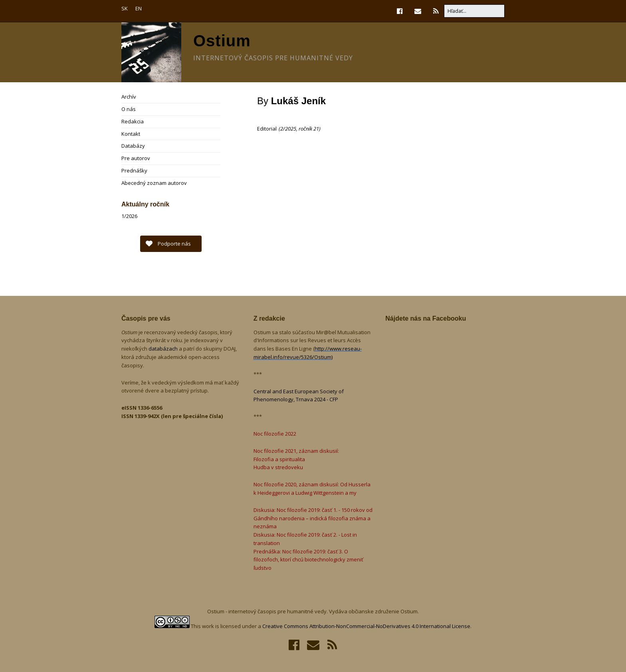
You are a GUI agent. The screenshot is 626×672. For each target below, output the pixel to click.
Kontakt (131, 134)
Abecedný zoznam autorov (154, 183)
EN (139, 8)
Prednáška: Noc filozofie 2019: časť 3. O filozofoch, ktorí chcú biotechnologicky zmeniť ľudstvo (308, 560)
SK (125, 8)
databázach (164, 349)
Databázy (133, 146)
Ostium (222, 41)
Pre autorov (136, 158)
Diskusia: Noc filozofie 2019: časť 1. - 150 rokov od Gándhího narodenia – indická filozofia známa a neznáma (313, 518)
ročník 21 (309, 129)
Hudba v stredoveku (278, 467)
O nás (129, 109)
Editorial (267, 129)
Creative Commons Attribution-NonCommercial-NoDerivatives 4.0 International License (366, 626)
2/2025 (288, 129)
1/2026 (129, 216)
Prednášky (134, 170)
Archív (129, 97)
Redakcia (133, 121)
